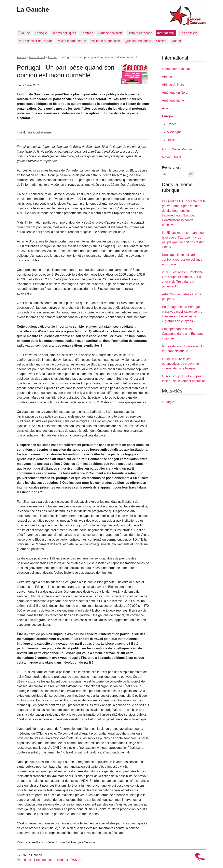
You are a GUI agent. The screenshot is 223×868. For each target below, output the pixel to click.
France (172, 124)
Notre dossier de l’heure (35, 41)
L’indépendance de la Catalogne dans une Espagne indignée (183, 334)
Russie (172, 140)
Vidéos (176, 41)
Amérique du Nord (175, 93)
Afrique (167, 77)
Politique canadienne (71, 41)
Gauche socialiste (110, 33)
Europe (53, 57)
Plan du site (25, 860)
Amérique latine (173, 100)
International (166, 33)
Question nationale (138, 41)
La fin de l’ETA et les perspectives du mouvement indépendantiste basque (182, 364)
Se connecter (45, 860)
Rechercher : (172, 167)
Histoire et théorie (140, 33)
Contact (62, 860)
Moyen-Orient (172, 157)
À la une (24, 33)
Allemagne (174, 132)
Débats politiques (64, 33)
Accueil (21, 57)
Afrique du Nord (173, 85)
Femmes (87, 33)
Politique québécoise (105, 41)
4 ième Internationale (177, 69)
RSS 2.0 (77, 860)
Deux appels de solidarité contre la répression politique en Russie (182, 260)
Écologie (41, 33)
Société (161, 41)
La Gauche (33, 9)
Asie (165, 108)
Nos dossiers (188, 33)
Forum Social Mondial (177, 149)
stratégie (168, 402)
